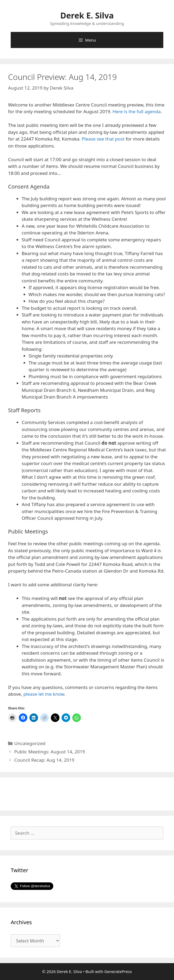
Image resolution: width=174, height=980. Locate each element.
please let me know (44, 694)
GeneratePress (118, 971)
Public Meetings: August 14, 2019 (50, 752)
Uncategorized (30, 743)
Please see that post (103, 139)
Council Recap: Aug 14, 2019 (44, 760)
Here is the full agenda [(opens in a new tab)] (137, 111)
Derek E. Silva (87, 15)
